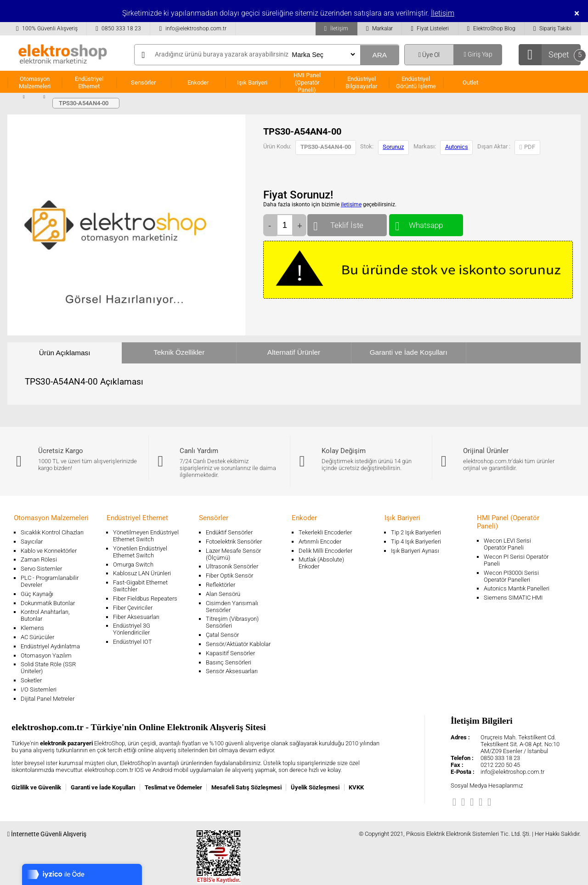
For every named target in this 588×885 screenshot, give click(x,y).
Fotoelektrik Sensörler (234, 542)
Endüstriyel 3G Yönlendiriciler (132, 629)
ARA (379, 55)
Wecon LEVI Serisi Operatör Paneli (507, 544)
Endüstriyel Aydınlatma (50, 646)
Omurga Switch (133, 564)
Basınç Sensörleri (229, 662)
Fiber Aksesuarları (136, 617)
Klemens (32, 628)
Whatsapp (426, 223)
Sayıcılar (32, 542)
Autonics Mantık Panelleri (517, 588)
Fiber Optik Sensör (229, 576)
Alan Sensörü (223, 594)
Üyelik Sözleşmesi (315, 787)
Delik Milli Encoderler (325, 551)
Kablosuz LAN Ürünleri (142, 573)
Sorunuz (393, 147)
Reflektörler (220, 585)
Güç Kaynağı (37, 594)
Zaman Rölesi (39, 559)
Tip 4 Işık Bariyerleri (416, 542)
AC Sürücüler (37, 637)
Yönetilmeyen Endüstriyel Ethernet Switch (146, 536)
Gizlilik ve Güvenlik (36, 787)
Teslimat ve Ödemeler (173, 787)
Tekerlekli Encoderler (325, 532)
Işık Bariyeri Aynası (415, 551)
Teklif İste (347, 223)
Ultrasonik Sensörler (232, 566)
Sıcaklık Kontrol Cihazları (52, 532)
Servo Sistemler (41, 569)
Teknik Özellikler (179, 352)
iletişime (351, 204)
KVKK (356, 787)
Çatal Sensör (222, 635)
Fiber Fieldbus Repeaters (145, 599)
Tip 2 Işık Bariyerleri (416, 532)
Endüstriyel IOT (133, 642)
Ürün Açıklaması (65, 353)
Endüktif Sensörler (229, 532)
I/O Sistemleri (39, 689)
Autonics (457, 147)
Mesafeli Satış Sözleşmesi (246, 787)
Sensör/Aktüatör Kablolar (238, 644)
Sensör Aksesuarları (232, 671)
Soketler (31, 680)
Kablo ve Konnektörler (49, 551)
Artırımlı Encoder (320, 542)
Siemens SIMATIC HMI (513, 598)
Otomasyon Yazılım (46, 655)
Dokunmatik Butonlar (48, 603)
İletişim (443, 13)
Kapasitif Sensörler (230, 653)
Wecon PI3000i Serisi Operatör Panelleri (511, 576)
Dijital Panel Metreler (48, 699)
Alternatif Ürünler (294, 352)
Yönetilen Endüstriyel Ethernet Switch (140, 552)
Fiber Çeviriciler (133, 608)
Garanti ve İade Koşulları (409, 352)
